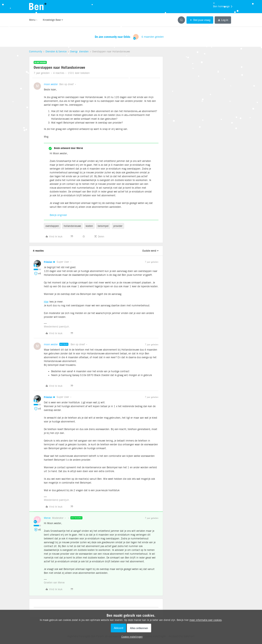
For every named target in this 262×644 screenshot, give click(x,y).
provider (118, 226)
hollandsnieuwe (72, 226)
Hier (46, 302)
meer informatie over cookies (206, 620)
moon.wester (51, 84)
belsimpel (103, 226)
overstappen (52, 226)
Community (36, 51)
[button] (200, 20)
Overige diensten (79, 51)
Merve (47, 518)
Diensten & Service (56, 51)
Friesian (48, 262)
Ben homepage (223, 7)
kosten (89, 226)
